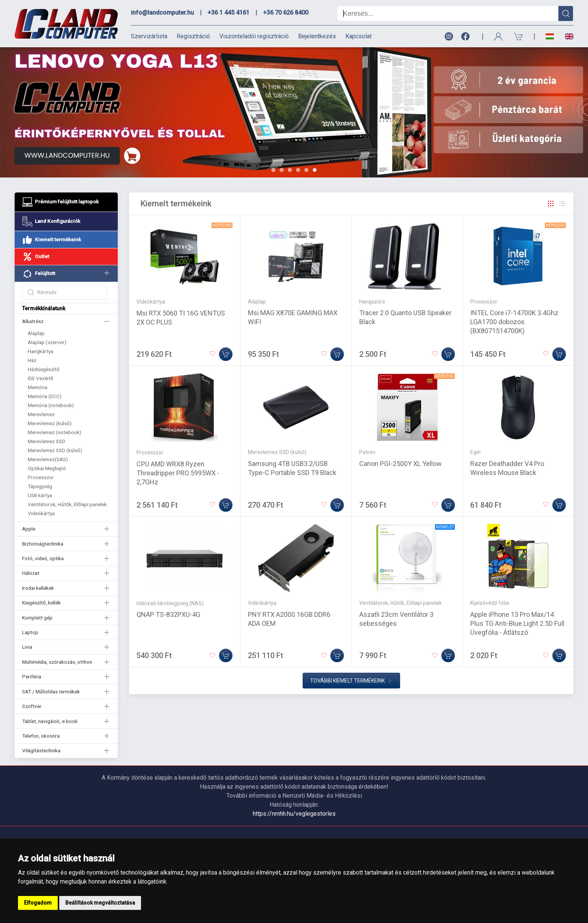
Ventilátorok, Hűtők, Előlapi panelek (67, 504)
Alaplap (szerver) (47, 342)
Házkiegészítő (44, 369)
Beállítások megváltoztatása (100, 903)
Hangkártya (40, 351)
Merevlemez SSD (46, 441)
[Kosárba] (226, 354)
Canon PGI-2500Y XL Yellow (400, 464)
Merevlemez (41, 414)
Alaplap (36, 333)
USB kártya (40, 495)
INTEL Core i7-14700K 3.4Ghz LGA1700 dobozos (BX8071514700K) (514, 322)
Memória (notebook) (51, 405)
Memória (37, 387)
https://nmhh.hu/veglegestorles (294, 814)
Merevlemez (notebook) (55, 432)
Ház (32, 360)
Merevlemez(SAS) (48, 459)
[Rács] (551, 204)
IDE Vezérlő (40, 378)
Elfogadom (38, 903)
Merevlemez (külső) (50, 423)
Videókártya (41, 513)
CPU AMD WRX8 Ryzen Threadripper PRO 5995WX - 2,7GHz (178, 473)
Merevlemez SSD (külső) (55, 450)
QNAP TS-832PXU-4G (168, 614)
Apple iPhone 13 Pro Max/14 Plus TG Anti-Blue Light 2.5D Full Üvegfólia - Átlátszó (517, 623)
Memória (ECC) (45, 396)
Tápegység (40, 486)
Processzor (41, 477)
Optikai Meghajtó (47, 468)
